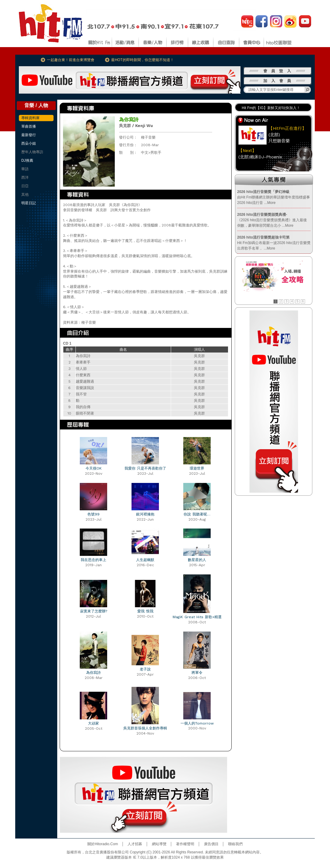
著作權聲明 (185, 844)
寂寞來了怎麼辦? (94, 611)
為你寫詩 (93, 673)
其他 (25, 195)
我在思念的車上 (93, 560)
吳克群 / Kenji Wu (136, 126)
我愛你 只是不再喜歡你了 (145, 468)
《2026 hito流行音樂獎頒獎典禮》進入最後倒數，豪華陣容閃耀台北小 (272, 220)
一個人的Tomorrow (197, 723)
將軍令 (197, 673)
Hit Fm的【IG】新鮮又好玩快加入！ (271, 108)
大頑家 (93, 723)
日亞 (25, 186)
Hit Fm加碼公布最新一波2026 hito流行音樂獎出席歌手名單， (274, 243)
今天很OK (94, 468)
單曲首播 (29, 126)
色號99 (93, 514)
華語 (25, 169)
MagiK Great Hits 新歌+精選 (197, 617)
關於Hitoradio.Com (103, 844)
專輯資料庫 (30, 118)
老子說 (145, 669)
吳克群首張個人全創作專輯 (145, 728)
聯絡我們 (235, 844)
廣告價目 (211, 844)
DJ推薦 (27, 160)
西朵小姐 (29, 143)
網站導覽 (159, 844)
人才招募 (135, 844)
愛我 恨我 (145, 611)
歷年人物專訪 (32, 152)
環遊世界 (197, 468)
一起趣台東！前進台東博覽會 (71, 60)
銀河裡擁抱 (145, 514)
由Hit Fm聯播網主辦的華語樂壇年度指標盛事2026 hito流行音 (274, 197)
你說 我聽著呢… (197, 514)
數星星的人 (197, 560)
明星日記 (29, 203)
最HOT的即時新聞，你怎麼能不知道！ (142, 60)
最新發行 (29, 135)
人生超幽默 (145, 560)
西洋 (25, 177)
